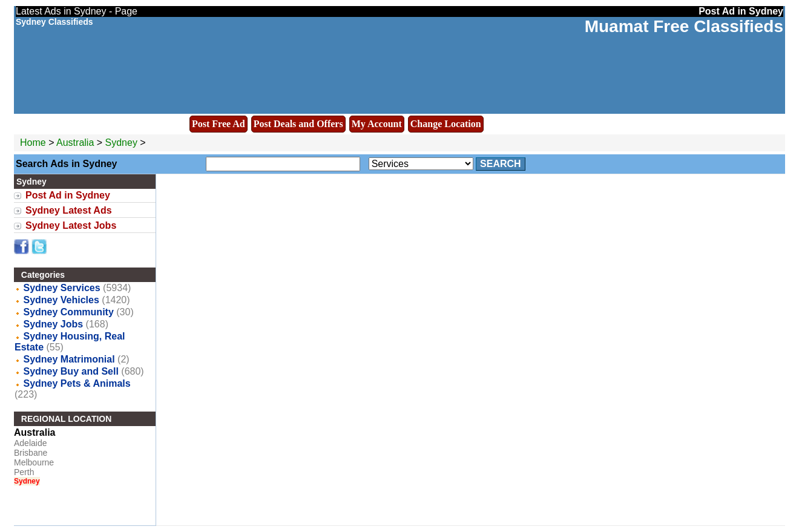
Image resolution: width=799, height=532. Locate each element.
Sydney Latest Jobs (71, 225)
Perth (24, 472)
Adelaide (31, 443)
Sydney (123, 143)
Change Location (446, 124)
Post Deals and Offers (298, 124)
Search (501, 164)
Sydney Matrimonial (69, 359)
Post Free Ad (219, 124)
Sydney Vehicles (61, 300)
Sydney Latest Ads (69, 210)
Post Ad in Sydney (68, 195)
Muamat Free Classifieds (684, 26)
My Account (377, 124)
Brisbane (31, 453)
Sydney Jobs (53, 324)
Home (33, 143)
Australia (75, 143)
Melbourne (34, 462)
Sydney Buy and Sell (71, 371)
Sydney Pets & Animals (77, 383)
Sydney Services (61, 288)
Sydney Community (68, 312)
